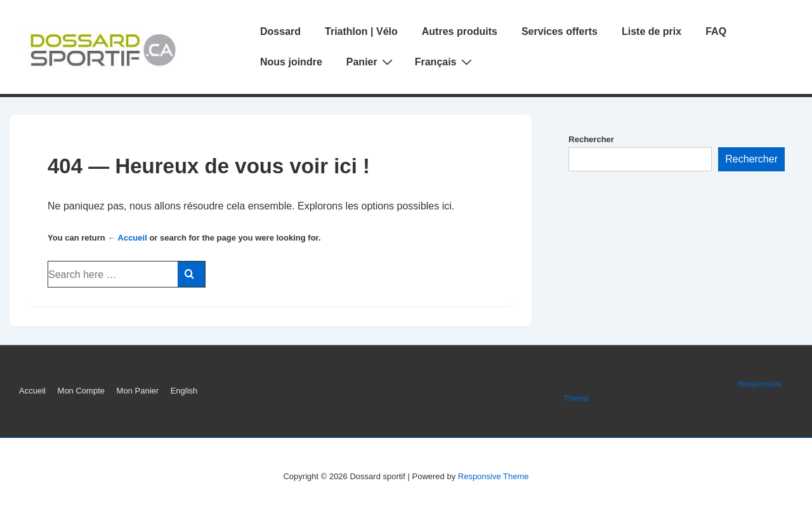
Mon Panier (138, 391)
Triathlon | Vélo (361, 31)
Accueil (32, 391)
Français (445, 62)
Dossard (280, 31)
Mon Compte (81, 391)
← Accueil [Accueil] (127, 238)
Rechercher (591, 139)
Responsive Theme (494, 476)
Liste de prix (652, 31)
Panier (371, 62)
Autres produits (460, 31)
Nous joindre (291, 62)
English (184, 391)
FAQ (716, 31)
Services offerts (560, 31)
